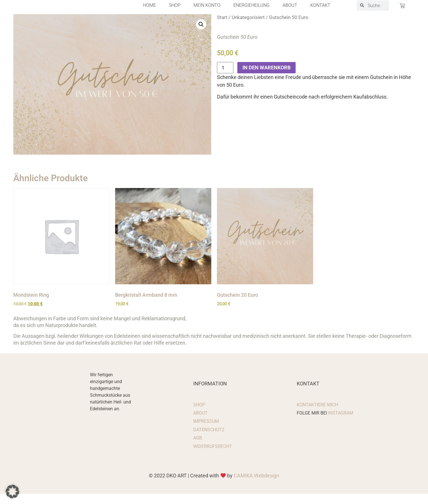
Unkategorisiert (248, 27)
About (290, 10)
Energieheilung (251, 10)
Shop (175, 10)
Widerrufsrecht (213, 456)
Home (150, 10)
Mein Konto (207, 10)
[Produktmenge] (225, 78)
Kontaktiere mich (317, 415)
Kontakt (320, 10)
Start (222, 27)
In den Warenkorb (266, 78)
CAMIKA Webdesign (256, 485)
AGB (198, 448)
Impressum (206, 431)
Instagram (341, 423)
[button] (201, 34)
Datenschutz (209, 440)
